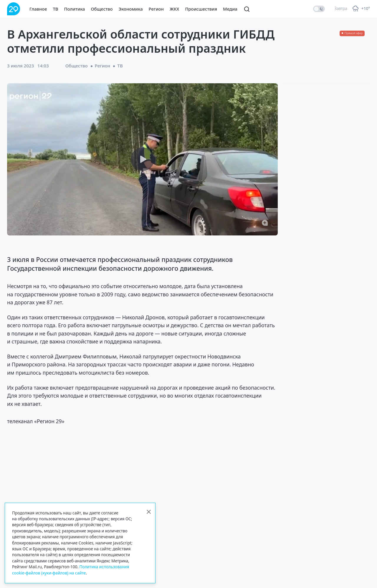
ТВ (56, 9)
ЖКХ (174, 9)
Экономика (131, 9)
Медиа (230, 9)
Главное (38, 9)
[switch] (319, 9)
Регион (156, 9)
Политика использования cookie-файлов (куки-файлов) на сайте (71, 570)
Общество (102, 9)
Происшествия (201, 9)
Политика (75, 9)
